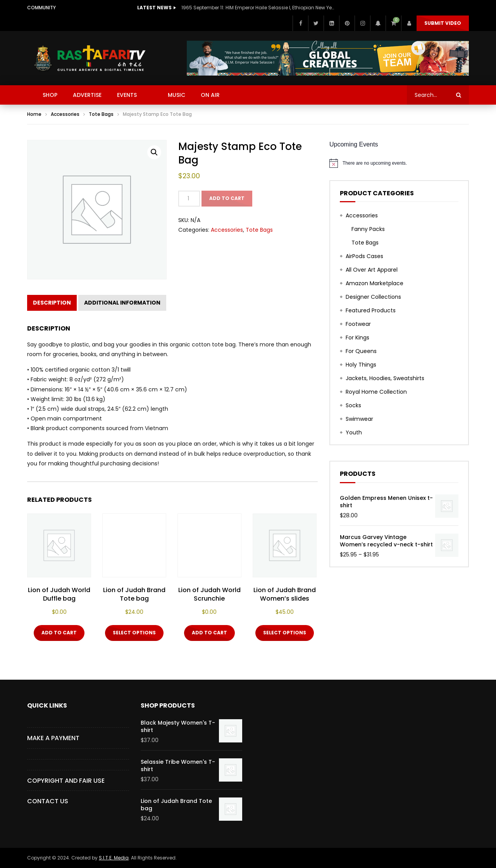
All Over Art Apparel (372, 270)
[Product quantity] (189, 198)
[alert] (399, 163)
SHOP (50, 95)
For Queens (361, 351)
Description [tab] (52, 303)
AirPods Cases (364, 256)
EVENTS (127, 95)
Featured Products (371, 310)
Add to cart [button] (59, 633)
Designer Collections (373, 297)
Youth (354, 432)
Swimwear (359, 419)
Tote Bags (101, 114)
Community (41, 8)
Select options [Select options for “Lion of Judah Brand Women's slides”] (285, 633)
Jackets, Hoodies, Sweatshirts (385, 378)
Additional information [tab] (122, 303)
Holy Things (361, 365)
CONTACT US (48, 801)
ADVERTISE (87, 95)
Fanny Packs (368, 229)
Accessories (65, 114)
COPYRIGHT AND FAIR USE (66, 781)
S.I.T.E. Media (114, 858)
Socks (353, 405)
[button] (154, 152)
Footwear (358, 324)
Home (34, 114)
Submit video (443, 23)
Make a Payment (53, 738)
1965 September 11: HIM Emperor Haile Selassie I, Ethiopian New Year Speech (259, 8)
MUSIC (177, 95)
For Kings (357, 338)
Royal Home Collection (376, 392)
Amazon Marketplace (375, 283)
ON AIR (210, 95)
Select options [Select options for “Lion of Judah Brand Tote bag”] (134, 633)
